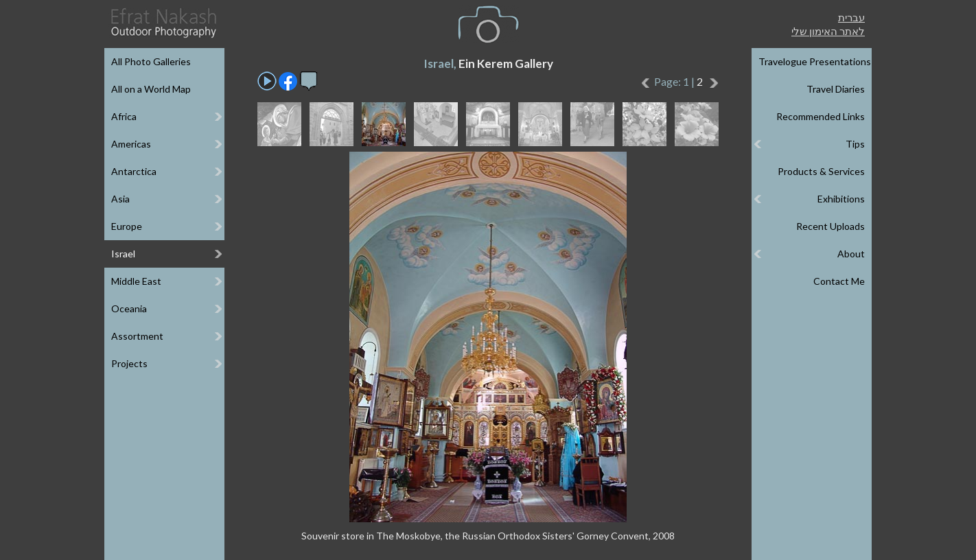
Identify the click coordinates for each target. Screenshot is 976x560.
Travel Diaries (836, 89)
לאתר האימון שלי (828, 31)
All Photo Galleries (151, 61)
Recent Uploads (830, 226)
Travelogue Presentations (815, 61)
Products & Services (821, 171)
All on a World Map (151, 89)
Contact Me (839, 281)
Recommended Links (821, 116)
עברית (851, 17)
